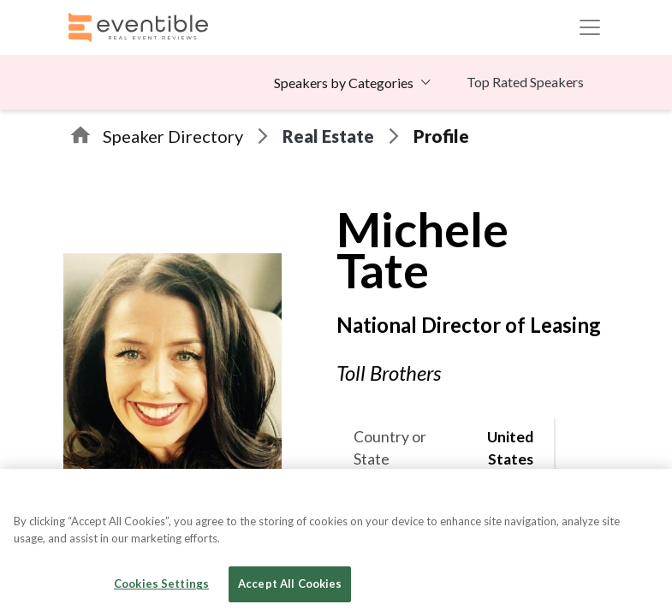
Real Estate (328, 136)
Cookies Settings (161, 583)
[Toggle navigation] (590, 27)
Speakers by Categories (344, 83)
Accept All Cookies (290, 583)
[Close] (645, 496)
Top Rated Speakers (525, 82)
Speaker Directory (173, 136)
